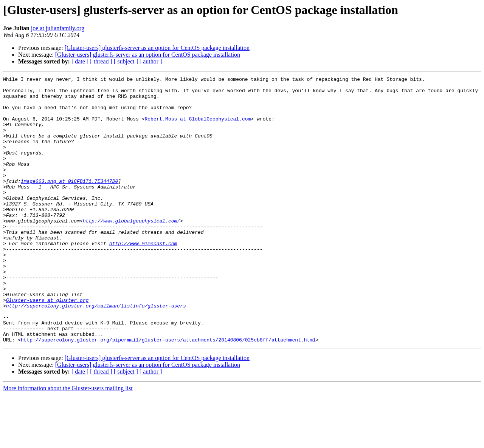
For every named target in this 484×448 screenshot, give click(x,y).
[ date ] (80, 61)
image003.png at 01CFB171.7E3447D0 (69, 202)
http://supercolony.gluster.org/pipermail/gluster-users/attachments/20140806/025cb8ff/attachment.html (168, 393)
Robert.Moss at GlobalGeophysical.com (198, 128)
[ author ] (151, 61)
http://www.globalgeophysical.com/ (131, 250)
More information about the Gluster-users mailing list (68, 441)
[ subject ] (126, 61)
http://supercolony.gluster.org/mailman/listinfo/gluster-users (96, 352)
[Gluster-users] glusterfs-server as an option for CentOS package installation (157, 48)
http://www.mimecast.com (143, 277)
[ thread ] (101, 61)
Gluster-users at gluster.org (47, 345)
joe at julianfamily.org (58, 28)
